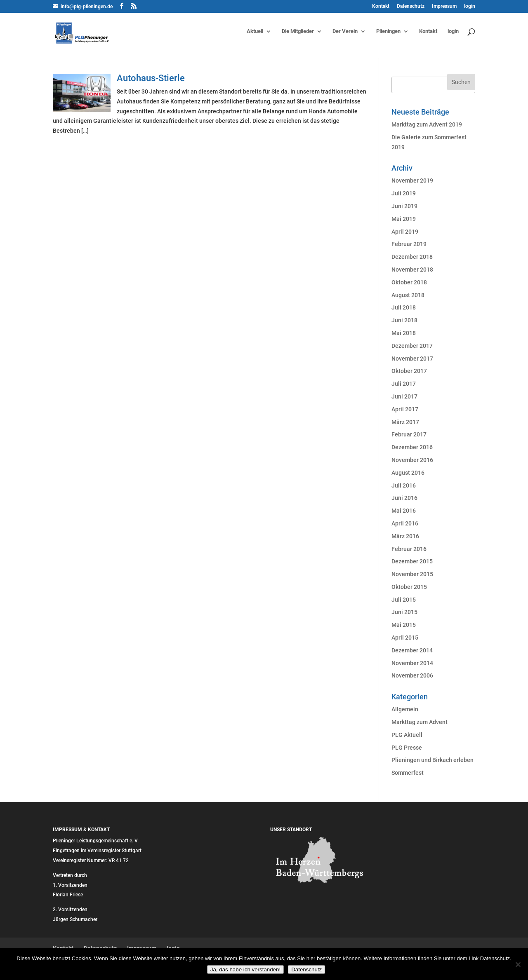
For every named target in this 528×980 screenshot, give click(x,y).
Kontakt (381, 6)
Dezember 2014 (412, 650)
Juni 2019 (404, 206)
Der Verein (345, 31)
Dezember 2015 (412, 561)
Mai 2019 (404, 219)
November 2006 (412, 675)
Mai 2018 (404, 333)
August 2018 (408, 295)
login (470, 6)
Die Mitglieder (298, 31)
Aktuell (255, 31)
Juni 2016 (404, 498)
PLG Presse (407, 748)
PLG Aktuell (407, 735)
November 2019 (412, 181)
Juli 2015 (404, 600)
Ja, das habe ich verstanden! (245, 969)
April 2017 (405, 409)
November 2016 (412, 460)
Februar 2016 (409, 549)
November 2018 (412, 270)
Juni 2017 (404, 396)
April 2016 (405, 523)
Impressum (444, 6)
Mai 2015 (404, 625)
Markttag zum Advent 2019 (427, 124)
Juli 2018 (404, 307)
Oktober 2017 (409, 371)
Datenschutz (411, 6)
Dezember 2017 (412, 346)
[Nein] (518, 964)
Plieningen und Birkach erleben (433, 760)
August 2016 (408, 473)
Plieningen (388, 31)
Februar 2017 (409, 434)
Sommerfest (408, 773)
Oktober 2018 (409, 282)
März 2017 (405, 422)
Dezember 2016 (412, 447)
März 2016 (405, 536)
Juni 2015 (404, 612)
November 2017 (412, 359)
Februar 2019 (409, 244)
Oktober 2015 (409, 587)
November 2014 (412, 663)
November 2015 (412, 574)
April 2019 (405, 232)
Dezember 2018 (412, 257)
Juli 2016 (404, 485)
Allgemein (405, 709)
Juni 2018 (404, 320)
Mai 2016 (404, 511)
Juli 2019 (404, 193)
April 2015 (405, 638)
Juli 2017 (404, 384)
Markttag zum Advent (420, 722)
